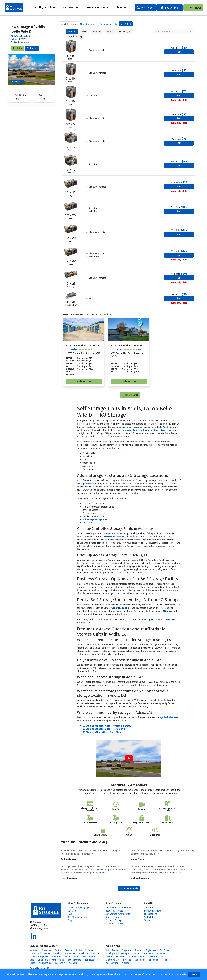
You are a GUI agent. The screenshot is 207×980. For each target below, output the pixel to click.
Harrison (148, 953)
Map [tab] (88, 24)
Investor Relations (152, 911)
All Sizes (72, 32)
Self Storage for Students (118, 914)
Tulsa (166, 960)
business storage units (162, 430)
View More (18, 81)
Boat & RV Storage (114, 911)
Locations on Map (130, 395)
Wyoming (73, 963)
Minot (143, 957)
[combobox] (173, 32)
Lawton (109, 957)
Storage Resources (100, 8)
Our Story (148, 908)
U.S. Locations (150, 914)
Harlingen (125, 953)
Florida (58, 950)
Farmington (111, 953)
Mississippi (84, 953)
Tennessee (90, 960)
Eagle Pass (151, 950)
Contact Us (32, 48)
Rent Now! (189, 8)
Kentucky (34, 953)
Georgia (69, 950)
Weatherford (112, 963)
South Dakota (75, 960)
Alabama (34, 950)
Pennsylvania (58, 960)
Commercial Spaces (115, 923)
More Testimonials (129, 888)
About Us (124, 8)
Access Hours (41, 97)
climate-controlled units (114, 537)
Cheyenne (126, 950)
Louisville (121, 957)
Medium (97, 32)
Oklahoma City (112, 960)
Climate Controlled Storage (118, 908)
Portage (127, 960)
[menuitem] (49, 8)
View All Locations (39, 968)
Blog (70, 920)
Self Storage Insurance (79, 917)
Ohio (32, 960)
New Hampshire (41, 957)
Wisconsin (60, 963)
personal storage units (134, 430)
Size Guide (126, 24)
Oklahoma (43, 960)
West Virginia (45, 963)
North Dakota (89, 957)
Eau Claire (164, 950)
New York (57, 957)
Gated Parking (75, 36)
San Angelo (140, 960)
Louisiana (47, 953)
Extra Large (124, 32)
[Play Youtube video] (129, 758)
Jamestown (162, 953)
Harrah (137, 953)
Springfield (154, 960)
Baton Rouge (112, 950)
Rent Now (18, 48)
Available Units (84, 381)
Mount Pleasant (157, 957)
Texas (32, 963)
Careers (147, 920)
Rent (179, 52)
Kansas (91, 950)
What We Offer (74, 8)
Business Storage (114, 920)
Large (110, 32)
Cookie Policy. (181, 974)
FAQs (70, 914)
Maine (58, 953)
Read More (101, 873)
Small (84, 32)
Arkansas (46, 950)
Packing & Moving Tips (78, 908)
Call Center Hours (19, 97)
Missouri (97, 953)
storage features (86, 484)
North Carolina (72, 957)
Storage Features (114, 917)
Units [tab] (69, 24)
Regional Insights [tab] (108, 24)
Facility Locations (48, 8)
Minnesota (70, 953)
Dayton (139, 950)
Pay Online (167, 8)
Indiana (80, 950)
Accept (194, 974)
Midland (133, 957)
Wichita (125, 963)
